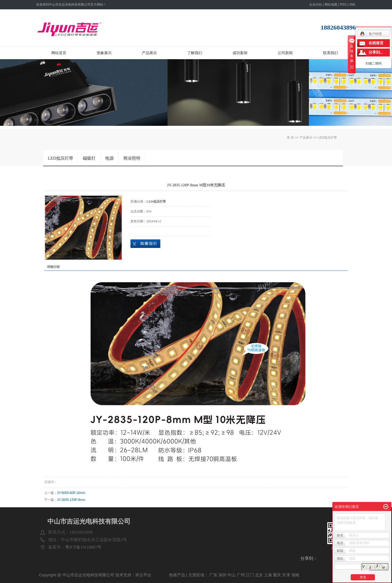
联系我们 (330, 53)
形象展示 (104, 53)
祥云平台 (143, 575)
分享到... (376, 52)
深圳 (222, 575)
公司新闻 (285, 53)
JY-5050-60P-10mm (71, 493)
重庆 (277, 575)
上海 (268, 575)
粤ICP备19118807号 (83, 547)
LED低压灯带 (327, 138)
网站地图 (331, 5)
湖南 (295, 575)
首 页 (290, 138)
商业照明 (132, 158)
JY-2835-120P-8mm (71, 500)
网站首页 (59, 53)
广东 (213, 575)
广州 (241, 575)
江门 (250, 575)
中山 (231, 575)
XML (352, 5)
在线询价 (145, 244)
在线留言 (376, 43)
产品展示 (149, 53)
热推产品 (177, 575)
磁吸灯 (89, 158)
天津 (286, 575)
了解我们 (195, 53)
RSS (343, 5)
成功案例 (240, 53)
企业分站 (316, 5)
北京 (259, 575)
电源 (109, 158)
